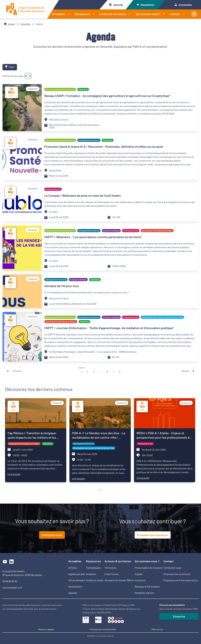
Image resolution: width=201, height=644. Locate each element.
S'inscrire (179, 616)
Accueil (11, 24)
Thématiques (93, 568)
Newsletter (145, 5)
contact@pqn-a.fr (12, 587)
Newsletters (75, 587)
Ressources (86, 14)
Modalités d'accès (144, 593)
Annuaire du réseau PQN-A (119, 580)
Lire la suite (14, 474)
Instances (140, 580)
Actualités (62, 14)
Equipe (139, 574)
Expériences (112, 574)
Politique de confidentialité (103, 629)
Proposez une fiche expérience (181, 580)
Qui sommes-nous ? (152, 14)
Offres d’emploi (77, 580)
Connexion (183, 5)
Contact (179, 14)
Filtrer (10, 67)
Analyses (91, 574)
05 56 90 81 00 (10, 581)
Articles (73, 568)
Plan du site (157, 629)
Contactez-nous (52, 535)
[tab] (99, 490)
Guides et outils (95, 580)
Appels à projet (77, 574)
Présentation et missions (149, 568)
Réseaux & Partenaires (147, 587)
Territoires (110, 568)
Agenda (116, 5)
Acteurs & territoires (116, 14)
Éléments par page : (14, 76)
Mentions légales (46, 629)
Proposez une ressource (153, 535)
